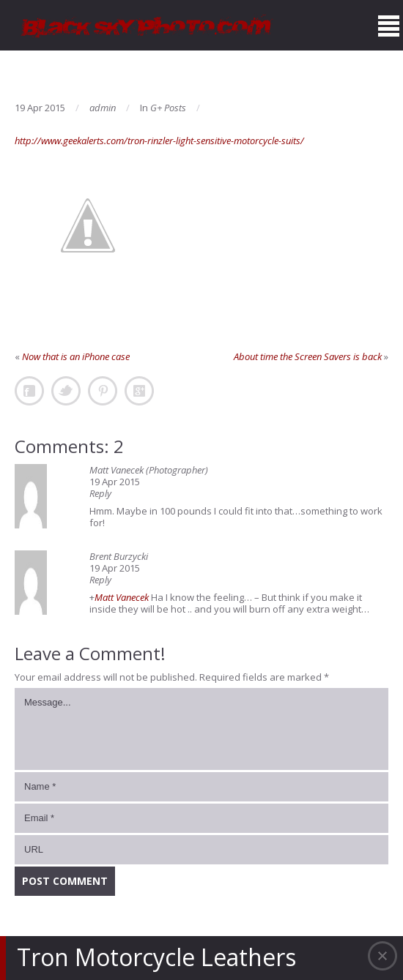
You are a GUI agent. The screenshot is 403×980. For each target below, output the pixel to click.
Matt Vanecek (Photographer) (149, 470)
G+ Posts (168, 108)
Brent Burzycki (119, 556)
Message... (202, 729)
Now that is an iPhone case (76, 356)
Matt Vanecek (122, 597)
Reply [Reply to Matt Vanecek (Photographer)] (100, 493)
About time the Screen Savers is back (308, 356)
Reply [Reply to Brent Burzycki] (100, 580)
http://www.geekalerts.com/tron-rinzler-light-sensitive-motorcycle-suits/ (159, 141)
